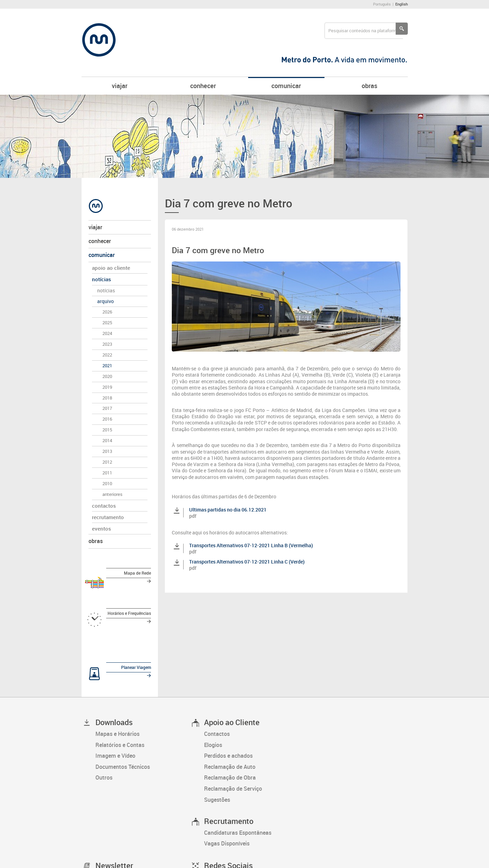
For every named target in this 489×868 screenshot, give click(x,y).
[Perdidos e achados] (251, 708)
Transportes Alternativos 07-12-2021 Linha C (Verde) (247, 562)
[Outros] (143, 730)
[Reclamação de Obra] (251, 730)
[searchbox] (364, 31)
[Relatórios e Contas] (143, 697)
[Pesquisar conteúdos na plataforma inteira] (402, 29)
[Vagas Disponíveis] (251, 796)
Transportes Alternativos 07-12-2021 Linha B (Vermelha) (251, 545)
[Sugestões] (251, 752)
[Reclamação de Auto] (251, 719)
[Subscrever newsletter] (119, 833)
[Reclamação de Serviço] (251, 741)
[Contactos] (251, 686)
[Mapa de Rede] (120, 575)
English (402, 4)
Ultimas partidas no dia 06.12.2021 (228, 510)
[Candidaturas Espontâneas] (251, 785)
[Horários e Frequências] (120, 599)
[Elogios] (251, 697)
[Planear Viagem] (120, 637)
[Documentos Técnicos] (143, 719)
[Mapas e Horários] (143, 686)
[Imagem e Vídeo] (143, 708)
